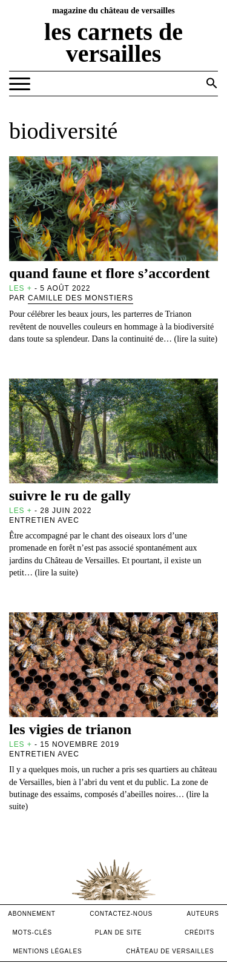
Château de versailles (170, 951)
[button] (212, 83)
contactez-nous (121, 914)
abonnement (32, 914)
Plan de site (118, 932)
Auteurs (202, 914)
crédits (200, 932)
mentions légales (47, 951)
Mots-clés (32, 932)
